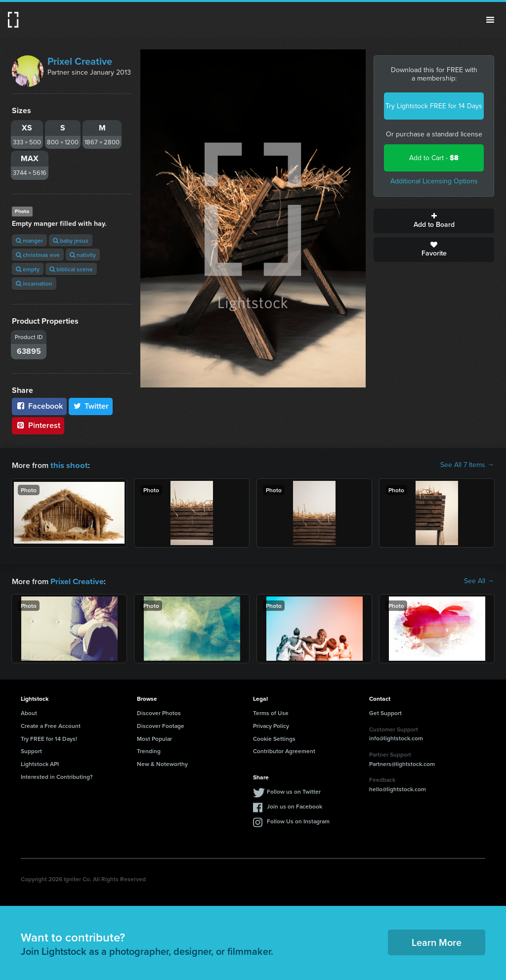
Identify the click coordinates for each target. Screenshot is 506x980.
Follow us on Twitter (294, 790)
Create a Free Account (51, 725)
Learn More (437, 941)
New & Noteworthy (162, 763)
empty (28, 269)
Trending (149, 750)
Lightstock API (40, 763)
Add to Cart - (434, 158)
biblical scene (71, 269)
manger (29, 240)
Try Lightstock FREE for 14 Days (434, 106)
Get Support (385, 712)
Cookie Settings (274, 738)
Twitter (91, 406)
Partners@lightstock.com (402, 763)
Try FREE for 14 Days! (49, 738)
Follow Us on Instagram (298, 820)
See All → (479, 581)
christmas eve (38, 255)
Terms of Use (271, 712)
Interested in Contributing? (57, 776)
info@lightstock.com (396, 737)
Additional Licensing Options (434, 181)
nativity (83, 255)
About (29, 712)
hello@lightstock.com (398, 788)
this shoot (68, 465)
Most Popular (154, 738)
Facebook (39, 406)
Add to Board (434, 221)
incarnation (34, 283)
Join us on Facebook (295, 805)
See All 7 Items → (467, 465)
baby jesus (71, 240)
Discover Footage (161, 725)
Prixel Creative (80, 61)
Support (31, 750)
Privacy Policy (271, 725)
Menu (490, 20)
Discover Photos (159, 712)
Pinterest (38, 425)
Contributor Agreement (284, 750)
